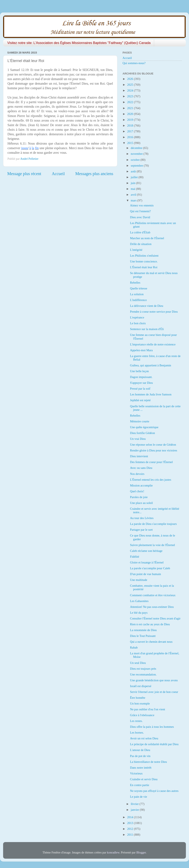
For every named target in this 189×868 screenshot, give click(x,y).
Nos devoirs (137, 474)
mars (134, 200)
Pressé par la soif (140, 389)
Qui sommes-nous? (134, 63)
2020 (130, 114)
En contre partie (140, 785)
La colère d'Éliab (140, 232)
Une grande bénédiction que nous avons (154, 680)
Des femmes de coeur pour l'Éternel (151, 462)
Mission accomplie (141, 485)
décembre (137, 148)
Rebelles (135, 283)
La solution (137, 294)
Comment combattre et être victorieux (153, 595)
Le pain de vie (139, 797)
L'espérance (137, 317)
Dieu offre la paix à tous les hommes (152, 727)
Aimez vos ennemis (142, 205)
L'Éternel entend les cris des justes (151, 480)
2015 (130, 143)
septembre (137, 166)
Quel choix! (137, 491)
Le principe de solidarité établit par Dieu (154, 744)
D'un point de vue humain (145, 574)
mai (133, 189)
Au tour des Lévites (142, 518)
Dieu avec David (140, 217)
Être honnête (138, 698)
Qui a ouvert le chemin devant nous (151, 642)
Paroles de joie (139, 497)
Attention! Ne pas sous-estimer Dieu (152, 607)
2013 (130, 823)
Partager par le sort (141, 530)
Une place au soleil (141, 503)
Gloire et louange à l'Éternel (147, 562)
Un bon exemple (140, 703)
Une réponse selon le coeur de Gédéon (153, 445)
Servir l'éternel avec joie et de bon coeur (154, 692)
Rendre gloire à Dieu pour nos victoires (154, 450)
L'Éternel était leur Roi (144, 267)
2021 (130, 108)
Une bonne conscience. (144, 261)
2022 (130, 102)
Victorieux (136, 773)
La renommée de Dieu (143, 630)
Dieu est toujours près (143, 669)
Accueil (58, 174)
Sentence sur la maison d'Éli (147, 329)
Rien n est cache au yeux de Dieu (150, 624)
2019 (130, 120)
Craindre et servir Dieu (144, 779)
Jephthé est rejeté (140, 400)
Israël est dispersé (141, 686)
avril (134, 195)
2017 (130, 131)
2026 (130, 79)
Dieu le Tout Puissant (143, 636)
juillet (135, 177)
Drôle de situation (141, 244)
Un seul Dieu (138, 663)
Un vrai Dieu (138, 439)
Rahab (134, 647)
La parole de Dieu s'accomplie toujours (153, 524)
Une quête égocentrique (144, 427)
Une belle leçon (139, 371)
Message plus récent (24, 174)
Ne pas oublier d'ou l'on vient (148, 709)
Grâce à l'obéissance (142, 715)
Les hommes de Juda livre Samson (151, 394)
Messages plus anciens (94, 174)
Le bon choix (138, 323)
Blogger (141, 852)
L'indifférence (138, 300)
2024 (130, 90)
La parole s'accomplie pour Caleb (150, 568)
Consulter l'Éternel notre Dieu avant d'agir (155, 618)
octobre (136, 160)
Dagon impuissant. (141, 377)
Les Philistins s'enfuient (144, 256)
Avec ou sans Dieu (141, 468)
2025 (130, 85)
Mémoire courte (140, 421)
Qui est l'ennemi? (140, 211)
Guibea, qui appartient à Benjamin (151, 365)
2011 (130, 835)
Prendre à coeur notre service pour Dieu (154, 312)
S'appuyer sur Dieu (141, 383)
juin (134, 183)
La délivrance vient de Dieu (147, 306)
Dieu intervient (139, 456)
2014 (130, 817)
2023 (130, 96)
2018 (130, 126)
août (134, 171)
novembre (137, 154)
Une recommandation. (143, 674)
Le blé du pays (139, 613)
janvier (135, 810)
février (135, 804)
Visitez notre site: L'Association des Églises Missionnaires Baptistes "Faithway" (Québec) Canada (79, 43)
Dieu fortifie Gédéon (142, 433)
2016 (130, 137)
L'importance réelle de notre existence (153, 344)
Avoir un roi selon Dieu (144, 738)
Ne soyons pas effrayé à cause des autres (154, 791)
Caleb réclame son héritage (146, 551)
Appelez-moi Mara (141, 350)
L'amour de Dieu (140, 750)
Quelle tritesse (139, 288)
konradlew (113, 852)
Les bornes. (137, 733)
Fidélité (135, 557)
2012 (130, 829)
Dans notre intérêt (141, 768)
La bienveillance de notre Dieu (148, 762)
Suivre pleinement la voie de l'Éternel (152, 545)
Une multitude (139, 580)
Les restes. (136, 721)
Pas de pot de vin (140, 756)
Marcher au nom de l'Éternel (147, 238)
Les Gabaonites (139, 601)
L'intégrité (136, 250)
